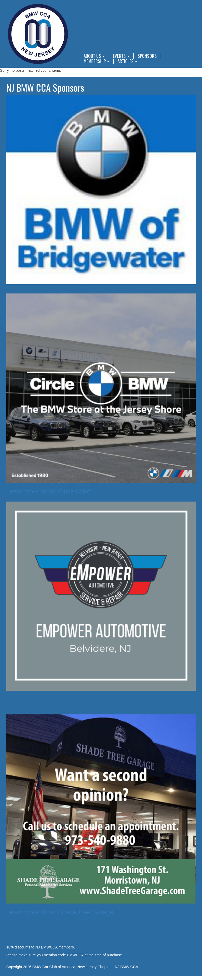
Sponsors (147, 56)
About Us (94, 56)
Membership (97, 61)
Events (121, 56)
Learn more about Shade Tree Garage (60, 912)
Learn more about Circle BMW (49, 491)
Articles (127, 61)
